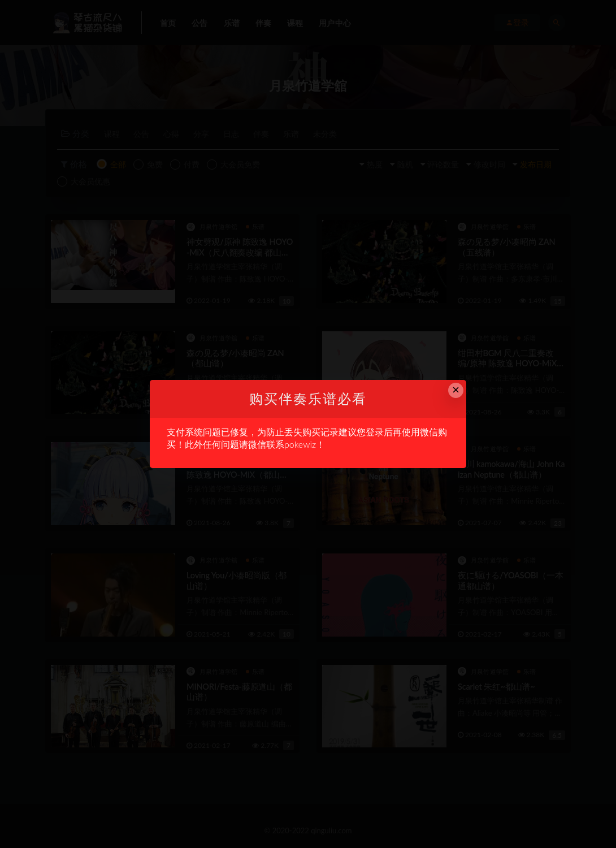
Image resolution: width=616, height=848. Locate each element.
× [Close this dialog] (456, 390)
